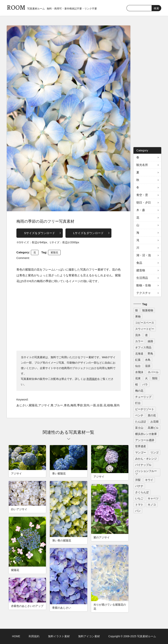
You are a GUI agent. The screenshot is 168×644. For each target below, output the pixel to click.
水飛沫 (139, 372)
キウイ (149, 480)
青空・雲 (142, 195)
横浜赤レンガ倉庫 (146, 434)
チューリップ (143, 397)
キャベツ (153, 498)
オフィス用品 (143, 347)
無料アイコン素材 (89, 636)
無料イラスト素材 (59, 636)
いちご (139, 498)
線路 (150, 341)
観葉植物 (148, 310)
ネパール (153, 372)
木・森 (141, 210)
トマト (139, 505)
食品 (139, 263)
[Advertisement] (69, 317)
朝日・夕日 (144, 202)
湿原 (148, 366)
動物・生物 (144, 285)
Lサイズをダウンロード (88, 233)
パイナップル (143, 465)
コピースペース (145, 323)
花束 (138, 378)
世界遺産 (141, 446)
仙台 (138, 366)
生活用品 (142, 278)
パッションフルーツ (146, 472)
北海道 (139, 354)
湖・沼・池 (144, 255)
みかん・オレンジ (146, 459)
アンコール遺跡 (145, 440)
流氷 (138, 335)
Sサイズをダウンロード (40, 233)
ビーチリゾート (145, 409)
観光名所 (142, 165)
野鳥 (150, 354)
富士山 (139, 428)
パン (138, 511)
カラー (139, 341)
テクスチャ (144, 293)
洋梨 (138, 480)
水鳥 (148, 360)
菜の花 (152, 415)
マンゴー (141, 452)
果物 (138, 316)
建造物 (141, 270)
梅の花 (139, 391)
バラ (145, 384)
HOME (16, 636)
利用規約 (92, 379)
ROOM (16, 7)
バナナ (139, 486)
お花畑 (154, 422)
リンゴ (154, 452)
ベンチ (139, 415)
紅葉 (138, 360)
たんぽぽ (141, 422)
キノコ (152, 505)
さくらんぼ (142, 492)
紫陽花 (54, 252)
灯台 (138, 403)
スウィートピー (145, 329)
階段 (155, 378)
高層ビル (153, 428)
